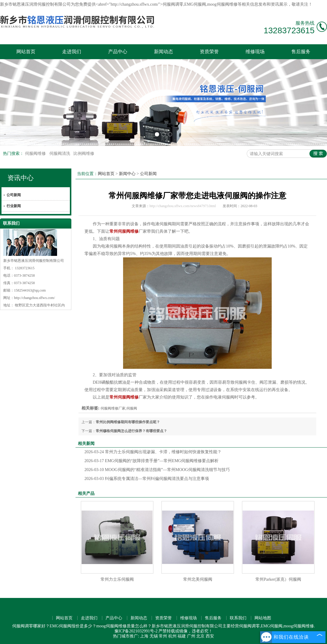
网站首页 (26, 52)
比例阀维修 (84, 153)
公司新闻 (14, 195)
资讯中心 (21, 178)
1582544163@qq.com (30, 290)
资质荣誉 (209, 52)
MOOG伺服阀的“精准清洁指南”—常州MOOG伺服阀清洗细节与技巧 (157, 470)
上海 (144, 636)
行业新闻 (14, 206)
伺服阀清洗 (60, 153)
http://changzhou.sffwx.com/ (34, 298)
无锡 (154, 636)
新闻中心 (127, 174)
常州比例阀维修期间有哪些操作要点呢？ (128, 422)
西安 (210, 636)
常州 (163, 636)
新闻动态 (164, 52)
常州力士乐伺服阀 (117, 579)
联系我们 (238, 618)
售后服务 (301, 52)
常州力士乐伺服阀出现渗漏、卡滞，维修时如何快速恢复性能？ (153, 452)
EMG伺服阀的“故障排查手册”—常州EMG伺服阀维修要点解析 (151, 461)
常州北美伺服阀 (198, 579)
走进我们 (72, 52)
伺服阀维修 (36, 153)
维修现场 (255, 52)
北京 (200, 636)
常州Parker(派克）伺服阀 (278, 579)
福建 (182, 636)
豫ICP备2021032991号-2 (136, 631)
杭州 (172, 636)
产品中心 (118, 52)
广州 (191, 636)
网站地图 (263, 618)
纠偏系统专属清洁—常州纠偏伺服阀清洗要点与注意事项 (147, 479)
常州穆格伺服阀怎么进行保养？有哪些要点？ (131, 431)
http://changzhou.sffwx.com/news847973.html (183, 206)
